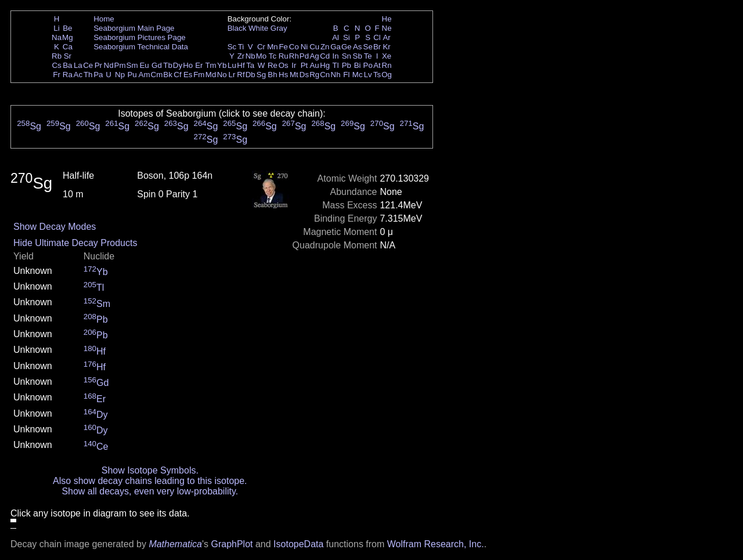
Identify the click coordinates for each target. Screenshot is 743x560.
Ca (68, 47)
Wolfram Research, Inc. (436, 544)
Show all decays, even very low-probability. (150, 491)
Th (88, 75)
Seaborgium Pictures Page (140, 37)
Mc (358, 75)
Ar (386, 37)
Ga (336, 47)
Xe (387, 56)
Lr (232, 75)
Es (188, 75)
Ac (78, 75)
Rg (314, 75)
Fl (346, 75)
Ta (250, 65)
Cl (377, 37)
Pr (98, 65)
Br (377, 47)
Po (368, 65)
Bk (168, 75)
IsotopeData (298, 544)
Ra (68, 75)
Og (387, 75)
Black (237, 28)
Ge (347, 47)
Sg (261, 75)
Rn (387, 65)
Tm (210, 65)
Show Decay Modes (55, 227)
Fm (199, 75)
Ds (304, 75)
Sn (347, 56)
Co (294, 47)
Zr (241, 56)
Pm (120, 65)
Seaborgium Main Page (134, 28)
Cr (261, 47)
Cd (325, 56)
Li (56, 28)
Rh (294, 56)
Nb (250, 56)
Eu (144, 65)
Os (284, 65)
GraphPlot (232, 544)
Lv (368, 75)
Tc (273, 56)
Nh (336, 75)
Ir (294, 65)
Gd (157, 65)
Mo (262, 56)
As (358, 47)
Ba (67, 65)
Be (67, 28)
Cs (56, 65)
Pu (132, 75)
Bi (358, 65)
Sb (358, 56)
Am (145, 75)
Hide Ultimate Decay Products (75, 243)
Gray (279, 28)
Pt (304, 65)
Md (211, 75)
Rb (57, 56)
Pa (98, 75)
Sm (132, 65)
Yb (222, 65)
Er (199, 65)
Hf (241, 65)
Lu (232, 65)
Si (347, 37)
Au (314, 65)
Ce (88, 65)
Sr (68, 56)
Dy (178, 65)
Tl (336, 65)
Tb (168, 65)
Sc (232, 47)
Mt (294, 75)
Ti (241, 47)
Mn (273, 47)
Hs (283, 75)
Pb (347, 65)
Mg (68, 37)
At (377, 65)
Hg (325, 65)
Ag (314, 56)
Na (57, 37)
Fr (57, 75)
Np (120, 75)
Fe (283, 47)
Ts (377, 75)
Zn (325, 47)
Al (336, 37)
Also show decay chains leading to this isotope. (150, 481)
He (387, 19)
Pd (304, 56)
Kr (386, 47)
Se (368, 47)
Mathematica (175, 544)
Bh (272, 75)
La (78, 65)
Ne (387, 28)
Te (368, 56)
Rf (241, 75)
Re (273, 65)
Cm (157, 75)
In (336, 56)
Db (250, 75)
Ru (284, 56)
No (222, 75)
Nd (109, 65)
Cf (177, 75)
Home (104, 19)
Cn (325, 75)
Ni (304, 47)
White (258, 28)
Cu (314, 47)
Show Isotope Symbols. (150, 470)
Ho (188, 65)
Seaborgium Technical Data (141, 47)
